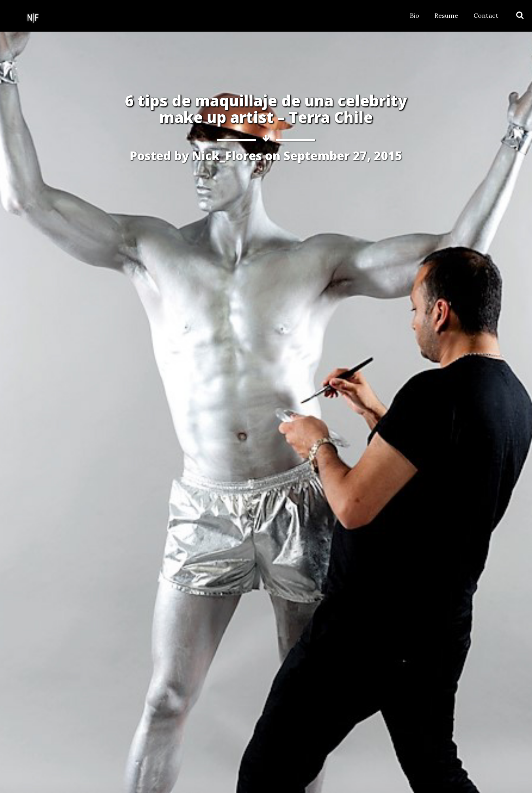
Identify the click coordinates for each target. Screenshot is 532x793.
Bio (415, 15)
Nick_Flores (227, 156)
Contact (486, 15)
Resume (446, 15)
